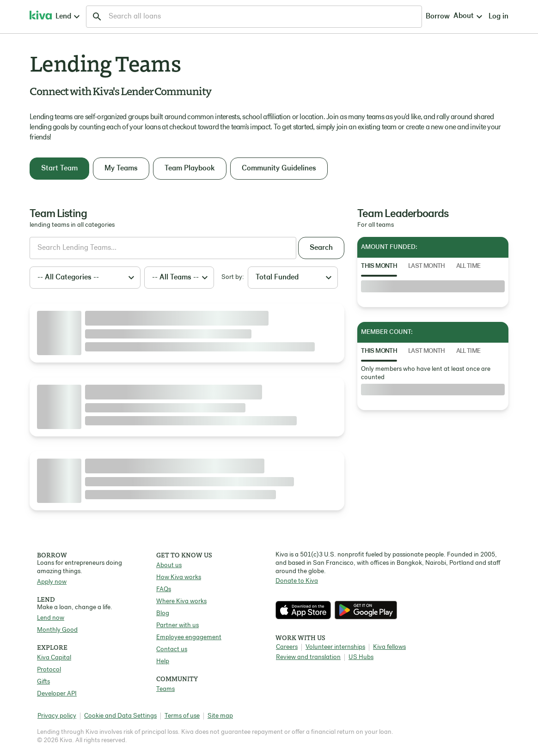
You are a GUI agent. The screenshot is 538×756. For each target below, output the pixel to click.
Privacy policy (57, 716)
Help (163, 662)
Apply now (52, 582)
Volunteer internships (335, 647)
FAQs (164, 590)
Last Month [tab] (427, 266)
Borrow (351, 17)
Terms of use (182, 716)
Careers (287, 647)
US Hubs (361, 657)
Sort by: (233, 277)
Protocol (49, 670)
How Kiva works (179, 578)
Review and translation (308, 657)
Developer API (57, 694)
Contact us (172, 650)
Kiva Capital (54, 658)
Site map (220, 716)
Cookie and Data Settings (120, 716)
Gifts (43, 682)
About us (169, 565)
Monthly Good (57, 630)
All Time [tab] (468, 266)
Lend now (51, 618)
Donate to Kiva (297, 581)
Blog (163, 614)
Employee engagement (189, 638)
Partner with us (177, 626)
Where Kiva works (181, 602)
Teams (165, 689)
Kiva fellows (389, 647)
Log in (423, 17)
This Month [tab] (379, 266)
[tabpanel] (433, 286)
